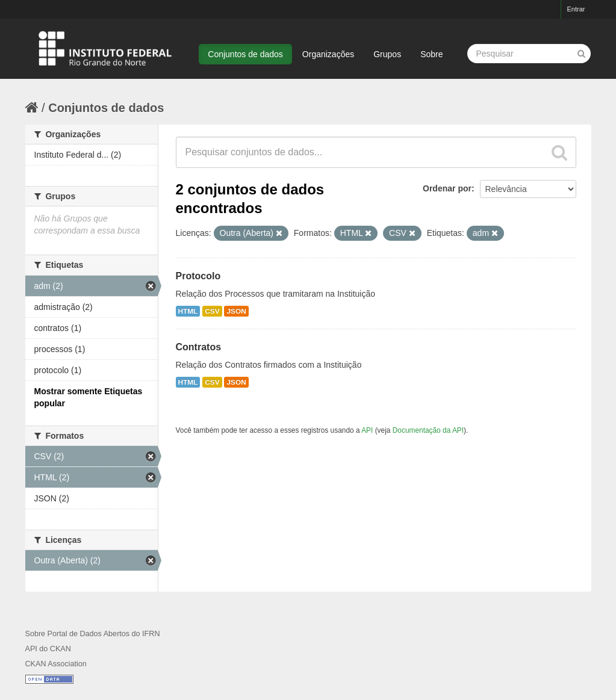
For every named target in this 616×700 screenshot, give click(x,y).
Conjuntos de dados (245, 54)
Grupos (387, 54)
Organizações (328, 54)
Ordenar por (447, 188)
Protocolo (198, 276)
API (367, 430)
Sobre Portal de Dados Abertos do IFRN (93, 634)
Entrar (576, 9)
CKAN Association (56, 664)
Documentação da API (428, 430)
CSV (212, 311)
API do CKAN (48, 649)
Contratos (199, 347)
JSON (236, 311)
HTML (188, 311)
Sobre (431, 54)
